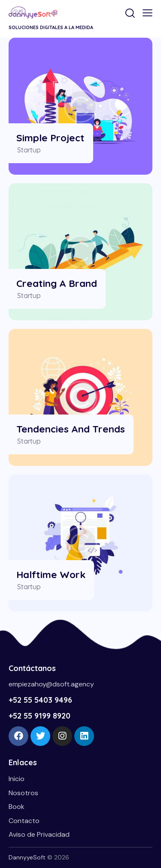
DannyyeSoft (27, 857)
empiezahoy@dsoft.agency (51, 684)
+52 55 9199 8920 (39, 716)
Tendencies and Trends (71, 429)
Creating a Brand (57, 283)
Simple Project (50, 138)
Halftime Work (51, 574)
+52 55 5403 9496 (40, 700)
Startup (29, 150)
